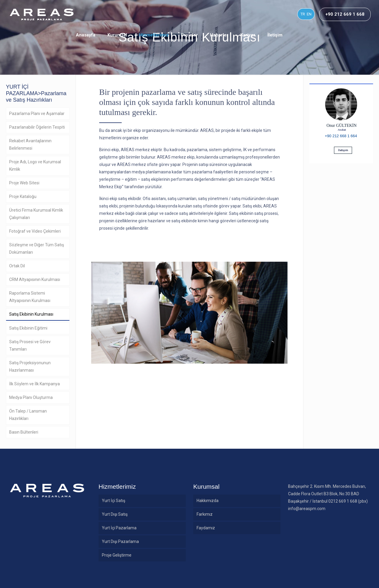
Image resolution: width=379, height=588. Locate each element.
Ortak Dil (17, 266)
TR (303, 14)
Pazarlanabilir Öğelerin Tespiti (37, 127)
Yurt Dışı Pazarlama (120, 541)
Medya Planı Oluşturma (31, 397)
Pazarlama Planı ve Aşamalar (37, 114)
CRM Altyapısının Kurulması (35, 279)
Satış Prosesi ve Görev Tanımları (30, 345)
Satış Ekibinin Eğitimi (28, 328)
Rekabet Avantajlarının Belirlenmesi (30, 144)
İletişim (343, 150)
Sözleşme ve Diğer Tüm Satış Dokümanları (37, 249)
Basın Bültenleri (24, 432)
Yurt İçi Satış (114, 501)
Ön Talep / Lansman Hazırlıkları (28, 415)
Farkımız (205, 514)
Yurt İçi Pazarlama (119, 528)
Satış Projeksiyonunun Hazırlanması (30, 366)
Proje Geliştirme (117, 555)
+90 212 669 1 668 (345, 14)
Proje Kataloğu (23, 196)
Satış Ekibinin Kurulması (31, 314)
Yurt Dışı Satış (115, 514)
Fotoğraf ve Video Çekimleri (35, 231)
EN (309, 14)
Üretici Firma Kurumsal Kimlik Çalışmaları (36, 214)
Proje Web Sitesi (24, 183)
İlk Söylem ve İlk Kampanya (34, 384)
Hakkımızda (208, 501)
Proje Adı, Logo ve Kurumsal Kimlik (35, 166)
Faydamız (206, 528)
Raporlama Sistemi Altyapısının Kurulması (30, 297)
